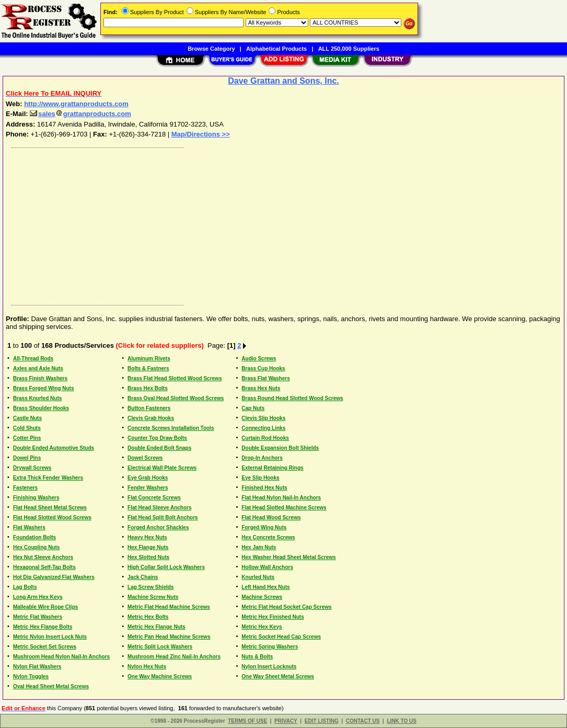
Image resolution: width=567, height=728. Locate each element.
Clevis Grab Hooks (151, 418)
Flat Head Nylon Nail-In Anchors (281, 498)
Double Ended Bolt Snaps (159, 448)
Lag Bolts (25, 587)
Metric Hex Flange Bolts (43, 627)
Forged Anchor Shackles (158, 527)
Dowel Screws (145, 458)
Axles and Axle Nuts (38, 368)
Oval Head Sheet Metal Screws (51, 686)
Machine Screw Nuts (153, 597)
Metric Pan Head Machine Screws (169, 637)
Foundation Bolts (34, 537)
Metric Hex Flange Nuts (157, 627)
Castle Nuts (27, 418)
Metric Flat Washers (38, 617)
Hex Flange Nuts (148, 547)
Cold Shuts (27, 428)
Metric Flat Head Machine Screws (169, 607)
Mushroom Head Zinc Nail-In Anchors (174, 657)
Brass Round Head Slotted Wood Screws (292, 398)
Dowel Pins (27, 458)
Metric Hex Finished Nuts (273, 617)
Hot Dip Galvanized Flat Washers (54, 577)
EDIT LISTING (322, 721)
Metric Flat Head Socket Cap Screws (286, 607)
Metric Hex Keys (262, 627)
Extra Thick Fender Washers (48, 478)
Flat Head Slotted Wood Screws (52, 517)
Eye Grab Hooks (148, 478)
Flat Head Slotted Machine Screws (284, 508)
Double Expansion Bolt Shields (280, 448)
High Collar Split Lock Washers (166, 567)
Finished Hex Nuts (264, 488)
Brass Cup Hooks (263, 368)
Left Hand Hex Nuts (265, 587)
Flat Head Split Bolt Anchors (163, 517)
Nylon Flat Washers (37, 667)
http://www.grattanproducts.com (76, 104)
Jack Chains (143, 577)
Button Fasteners (149, 408)
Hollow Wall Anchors (267, 567)
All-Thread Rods (33, 359)
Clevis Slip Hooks (263, 418)
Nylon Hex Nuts (147, 667)
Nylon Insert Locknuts (269, 667)
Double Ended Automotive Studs (54, 448)
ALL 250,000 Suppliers (349, 49)
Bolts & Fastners (148, 368)
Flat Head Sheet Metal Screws (50, 508)
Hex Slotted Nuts (148, 557)
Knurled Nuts (258, 577)
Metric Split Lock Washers (160, 647)
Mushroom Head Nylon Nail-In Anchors (61, 657)
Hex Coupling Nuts (36, 547)
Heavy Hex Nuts (147, 537)
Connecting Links (263, 428)
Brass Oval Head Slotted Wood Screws (176, 398)
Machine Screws (262, 597)
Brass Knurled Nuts (37, 398)
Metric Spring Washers (270, 647)
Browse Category (211, 49)
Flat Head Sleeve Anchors (159, 508)
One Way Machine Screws (160, 676)
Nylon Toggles (31, 676)
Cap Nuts (253, 408)
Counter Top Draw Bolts (157, 438)
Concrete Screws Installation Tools (171, 428)
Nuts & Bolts (257, 657)
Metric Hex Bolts (148, 617)
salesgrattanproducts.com (80, 114)
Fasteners (25, 488)
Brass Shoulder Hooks (41, 408)
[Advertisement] (284, 224)
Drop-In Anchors (262, 458)
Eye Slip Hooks (260, 478)
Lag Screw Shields (151, 587)
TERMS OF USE (247, 721)
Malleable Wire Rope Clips (45, 607)
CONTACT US (363, 721)
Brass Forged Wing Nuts (44, 388)
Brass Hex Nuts (261, 388)
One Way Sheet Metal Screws (278, 676)
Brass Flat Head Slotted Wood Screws (175, 378)
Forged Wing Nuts (264, 527)
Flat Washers (29, 527)
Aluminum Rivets (149, 359)
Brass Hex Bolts (148, 388)
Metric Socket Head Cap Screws (281, 637)
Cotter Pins (27, 438)
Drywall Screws (32, 468)
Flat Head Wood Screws (271, 517)
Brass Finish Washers (40, 378)
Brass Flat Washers (265, 378)
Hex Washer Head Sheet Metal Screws (288, 557)
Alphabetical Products (276, 49)
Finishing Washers (36, 498)
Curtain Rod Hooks (265, 438)
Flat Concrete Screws (154, 498)
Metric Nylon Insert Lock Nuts (50, 637)
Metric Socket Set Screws (45, 647)
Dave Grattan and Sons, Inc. (283, 81)
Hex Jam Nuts (259, 547)
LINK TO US (401, 721)
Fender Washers (148, 488)
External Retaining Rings (272, 468)
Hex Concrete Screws (268, 537)
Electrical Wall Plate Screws (162, 468)
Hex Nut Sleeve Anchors (43, 557)
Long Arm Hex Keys (38, 597)
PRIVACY (286, 721)
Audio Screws (259, 359)
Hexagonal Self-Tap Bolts (44, 567)
